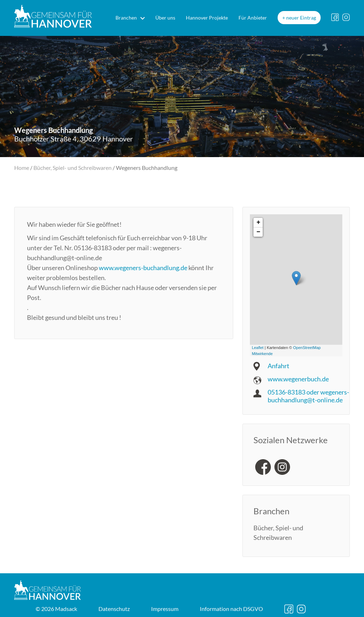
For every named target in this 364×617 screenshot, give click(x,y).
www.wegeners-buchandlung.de (143, 268)
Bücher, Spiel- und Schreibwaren (73, 168)
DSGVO (231, 609)
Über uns (165, 18)
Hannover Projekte (207, 18)
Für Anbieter (253, 18)
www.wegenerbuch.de (298, 379)
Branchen (126, 18)
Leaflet (258, 348)
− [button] (258, 232)
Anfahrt (279, 366)
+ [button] (258, 222)
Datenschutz (114, 609)
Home (22, 168)
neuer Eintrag (301, 18)
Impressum (165, 609)
